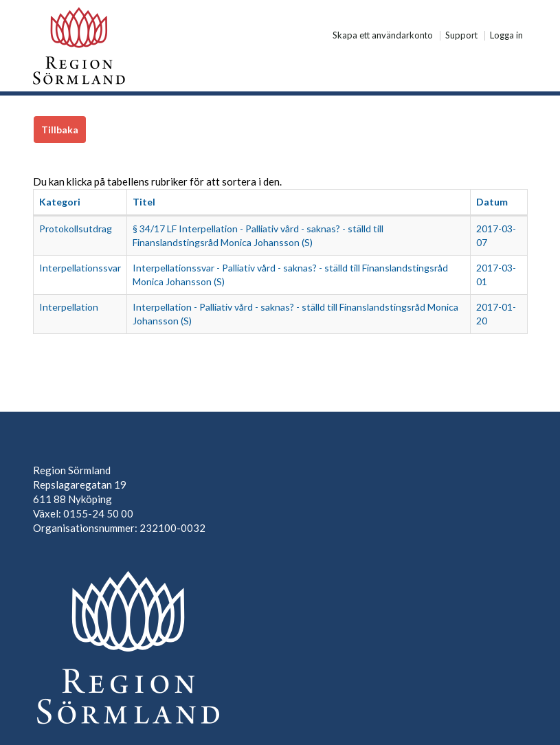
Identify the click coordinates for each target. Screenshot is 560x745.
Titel (144, 202)
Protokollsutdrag (76, 229)
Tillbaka (60, 130)
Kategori (60, 202)
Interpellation (69, 307)
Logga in (506, 36)
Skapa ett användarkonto (383, 36)
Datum (492, 202)
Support (461, 36)
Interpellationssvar (80, 268)
